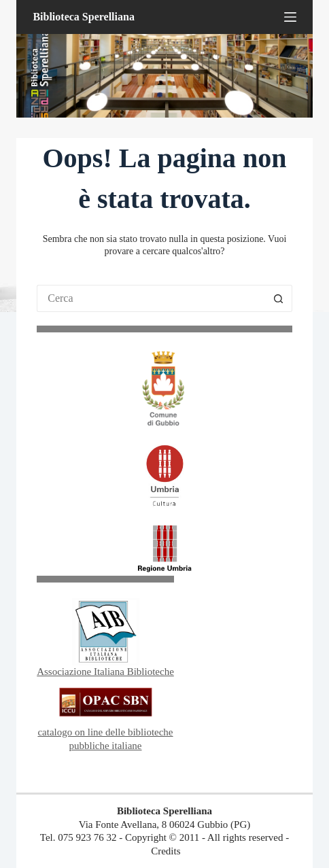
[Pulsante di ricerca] (279, 298)
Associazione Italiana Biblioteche (105, 672)
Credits (166, 851)
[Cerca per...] (151, 298)
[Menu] (290, 17)
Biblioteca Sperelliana (83, 17)
